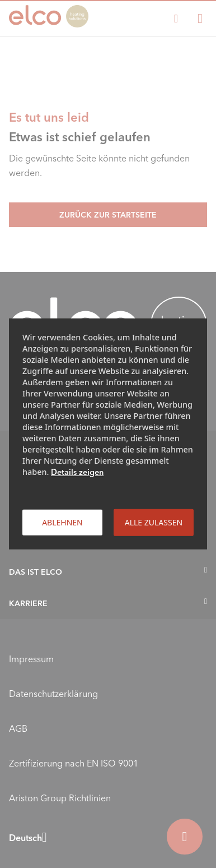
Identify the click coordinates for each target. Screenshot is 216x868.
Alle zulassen (154, 522)
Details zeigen (77, 472)
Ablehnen (62, 522)
